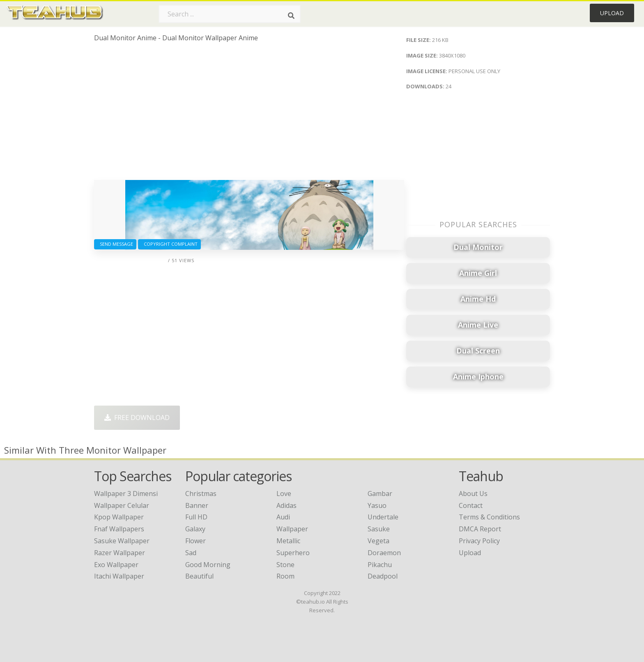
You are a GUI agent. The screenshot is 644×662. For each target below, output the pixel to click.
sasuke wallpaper (122, 541)
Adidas (286, 505)
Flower (195, 541)
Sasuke (379, 529)
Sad (191, 553)
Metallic (288, 541)
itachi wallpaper (119, 576)
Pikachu (380, 565)
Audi (283, 517)
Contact (471, 505)
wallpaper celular (122, 505)
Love (284, 494)
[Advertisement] (249, 114)
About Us (473, 494)
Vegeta (378, 541)
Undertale (383, 517)
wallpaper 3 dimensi (126, 494)
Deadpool (383, 576)
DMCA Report (480, 529)
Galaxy (195, 529)
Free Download (137, 417)
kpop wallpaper (119, 517)
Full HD (196, 517)
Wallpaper (292, 529)
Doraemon (384, 553)
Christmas (201, 494)
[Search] (291, 16)
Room (285, 576)
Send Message (115, 244)
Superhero (293, 553)
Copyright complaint (169, 244)
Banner (197, 505)
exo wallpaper (116, 565)
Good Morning (208, 565)
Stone (285, 565)
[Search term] (230, 14)
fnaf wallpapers (119, 529)
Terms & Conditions (489, 517)
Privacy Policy (479, 541)
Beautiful (199, 576)
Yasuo (377, 505)
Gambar (380, 494)
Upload (612, 13)
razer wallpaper (120, 553)
